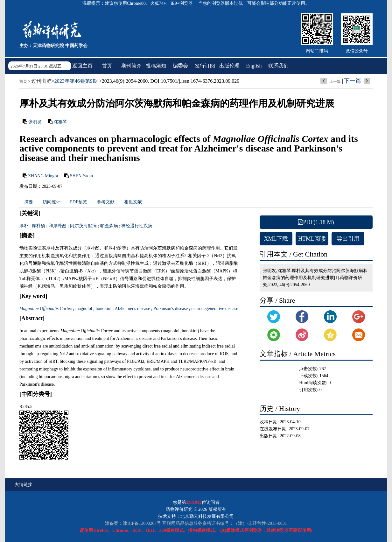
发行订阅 (205, 66)
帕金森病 (109, 226)
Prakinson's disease (171, 309)
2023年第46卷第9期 (76, 81)
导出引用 (348, 239)
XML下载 (276, 239)
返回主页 (82, 66)
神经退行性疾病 (137, 226)
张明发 (35, 122)
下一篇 (353, 81)
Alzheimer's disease (132, 309)
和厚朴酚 (58, 226)
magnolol (84, 309)
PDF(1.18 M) (316, 222)
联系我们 (278, 66)
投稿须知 (156, 66)
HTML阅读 (312, 239)
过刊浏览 (41, 81)
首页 (107, 66)
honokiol (104, 309)
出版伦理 (229, 66)
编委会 (180, 66)
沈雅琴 (60, 122)
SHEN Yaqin (81, 176)
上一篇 (335, 81)
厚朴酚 (38, 226)
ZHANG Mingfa (43, 176)
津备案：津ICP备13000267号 (133, 523)
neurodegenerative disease (215, 309)
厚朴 (24, 226)
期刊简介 (131, 66)
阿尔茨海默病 (83, 226)
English (254, 66)
